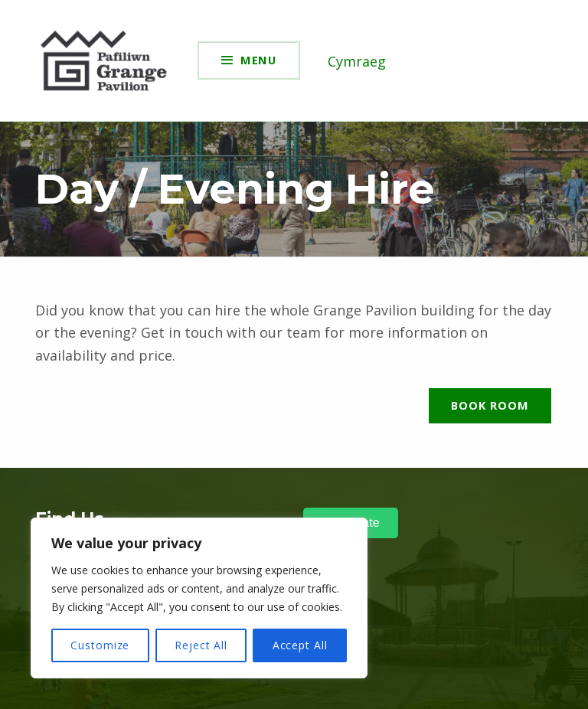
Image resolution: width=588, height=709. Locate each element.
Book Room (490, 405)
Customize (100, 645)
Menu (259, 60)
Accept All (300, 645)
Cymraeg (357, 61)
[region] (199, 598)
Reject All (201, 645)
